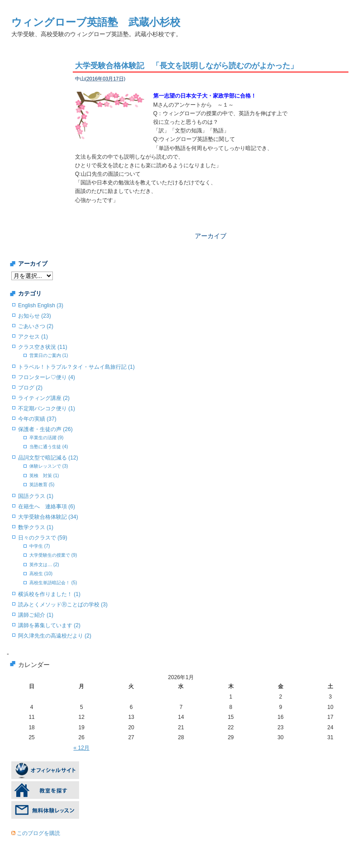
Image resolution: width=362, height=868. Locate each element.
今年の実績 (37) (37, 419)
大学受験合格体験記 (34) (48, 517)
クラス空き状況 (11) (43, 347)
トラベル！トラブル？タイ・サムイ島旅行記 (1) (76, 367)
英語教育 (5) (42, 485)
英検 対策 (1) (44, 476)
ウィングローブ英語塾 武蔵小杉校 (96, 22)
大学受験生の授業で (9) (53, 555)
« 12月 (82, 748)
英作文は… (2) (44, 565)
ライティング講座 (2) (44, 398)
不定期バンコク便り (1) (47, 408)
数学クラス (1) (36, 527)
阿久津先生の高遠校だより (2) (55, 636)
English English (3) (41, 305)
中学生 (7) (40, 546)
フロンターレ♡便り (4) (47, 377)
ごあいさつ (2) (36, 326)
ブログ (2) (30, 388)
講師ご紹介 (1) (36, 615)
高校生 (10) (41, 574)
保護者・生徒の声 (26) (45, 429)
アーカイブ (211, 236)
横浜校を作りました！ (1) (49, 594)
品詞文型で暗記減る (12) (48, 458)
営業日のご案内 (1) (49, 355)
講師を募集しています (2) (49, 625)
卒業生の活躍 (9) (46, 438)
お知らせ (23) (35, 316)
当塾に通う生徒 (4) (49, 447)
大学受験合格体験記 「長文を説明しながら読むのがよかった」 (186, 66)
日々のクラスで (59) (43, 538)
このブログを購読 (38, 833)
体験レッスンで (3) (49, 466)
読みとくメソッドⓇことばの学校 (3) (63, 605)
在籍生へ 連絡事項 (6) (47, 507)
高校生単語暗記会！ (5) (53, 583)
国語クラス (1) (36, 496)
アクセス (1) (33, 337)
